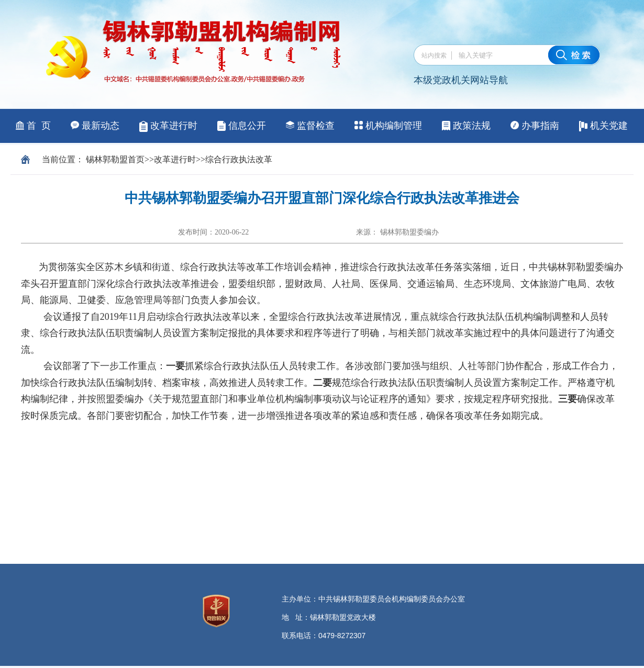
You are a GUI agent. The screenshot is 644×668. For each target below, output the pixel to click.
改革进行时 (175, 159)
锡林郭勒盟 (107, 159)
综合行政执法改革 (239, 159)
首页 (136, 159)
